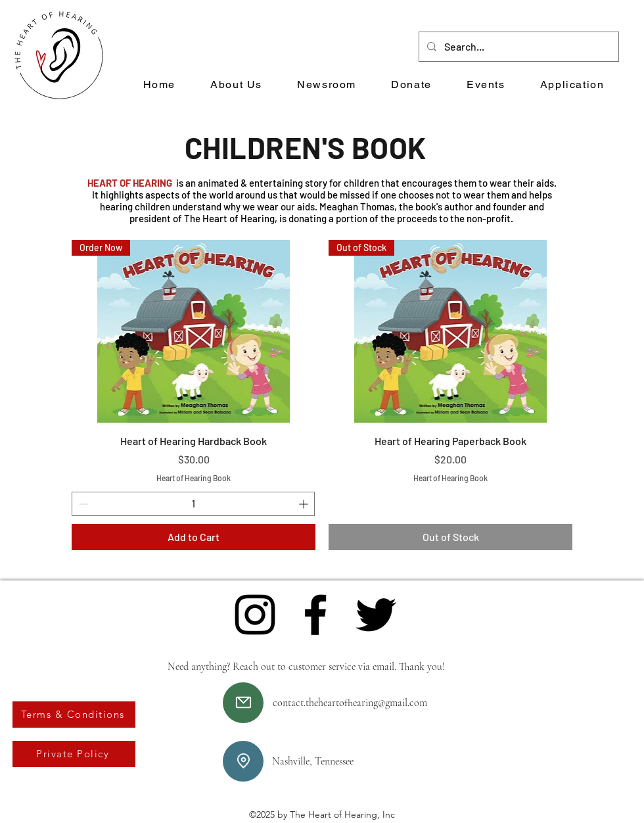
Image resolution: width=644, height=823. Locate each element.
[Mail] (243, 703)
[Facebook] (315, 615)
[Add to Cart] (194, 537)
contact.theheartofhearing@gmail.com (350, 703)
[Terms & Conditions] (74, 715)
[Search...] (517, 47)
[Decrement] (82, 504)
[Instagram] (255, 615)
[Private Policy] (74, 754)
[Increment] (305, 504)
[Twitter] (376, 615)
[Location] (243, 761)
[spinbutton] (193, 504)
